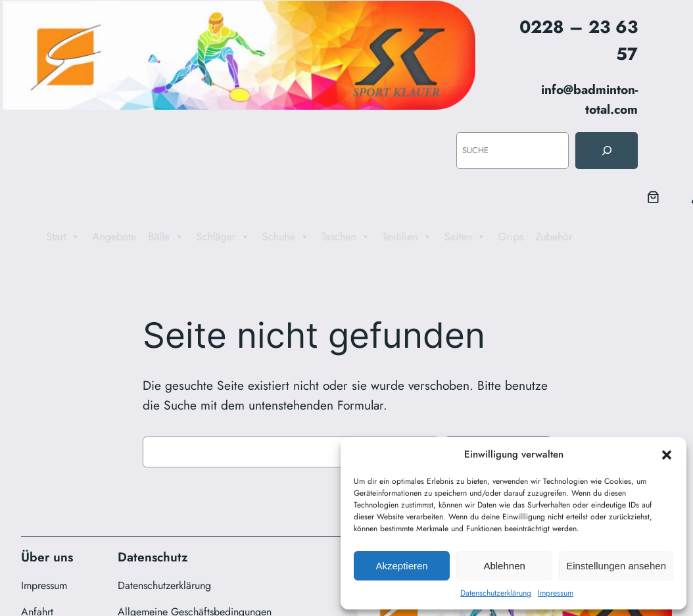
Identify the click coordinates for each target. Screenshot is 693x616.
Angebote (92, 237)
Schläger (211, 237)
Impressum (556, 593)
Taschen (346, 237)
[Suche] (606, 151)
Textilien (413, 237)
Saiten (477, 237)
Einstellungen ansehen (616, 566)
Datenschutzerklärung (496, 593)
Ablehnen (504, 566)
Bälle (149, 237)
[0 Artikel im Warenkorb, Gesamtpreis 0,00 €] (654, 197)
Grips (527, 237)
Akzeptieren (401, 566)
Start (36, 237)
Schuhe (280, 237)
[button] (667, 455)
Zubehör (574, 237)
